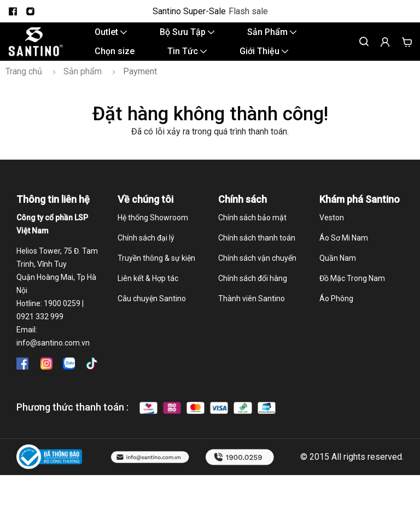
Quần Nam (338, 270)
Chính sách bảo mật (252, 229)
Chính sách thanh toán (257, 249)
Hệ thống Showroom (153, 229)
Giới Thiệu (264, 59)
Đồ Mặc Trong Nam (352, 290)
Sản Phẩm (272, 35)
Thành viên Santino (252, 310)
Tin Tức (187, 59)
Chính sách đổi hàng (253, 290)
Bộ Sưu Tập (187, 35)
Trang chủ (24, 83)
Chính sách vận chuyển (257, 270)
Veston (332, 229)
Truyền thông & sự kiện (156, 270)
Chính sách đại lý (146, 249)
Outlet (111, 35)
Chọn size (115, 59)
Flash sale (248, 11)
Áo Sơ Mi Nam (344, 249)
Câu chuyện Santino (152, 310)
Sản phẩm (83, 83)
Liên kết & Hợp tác (148, 290)
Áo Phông (336, 310)
